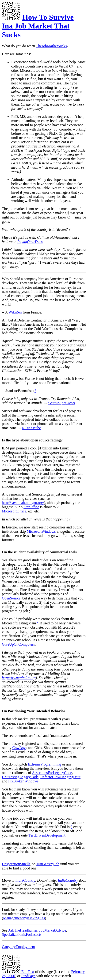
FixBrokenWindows (23, 781)
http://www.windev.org (19, 678)
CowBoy (19, 748)
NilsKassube (31, 428)
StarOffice (31, 507)
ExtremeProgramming (44, 764)
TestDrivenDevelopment (47, 835)
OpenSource (11, 598)
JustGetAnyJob (48, 864)
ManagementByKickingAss (24, 918)
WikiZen (15, 312)
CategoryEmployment (18, 947)
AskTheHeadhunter (23, 930)
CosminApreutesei (62, 403)
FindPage (28, 976)
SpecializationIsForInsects (22, 934)
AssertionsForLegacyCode (52, 773)
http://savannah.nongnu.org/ (23, 503)
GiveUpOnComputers (18, 644)
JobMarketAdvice (53, 930)
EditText (18, 972)
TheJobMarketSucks (51, 46)
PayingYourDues (30, 242)
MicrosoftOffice (14, 511)
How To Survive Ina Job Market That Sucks (38, 26)
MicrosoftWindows (41, 531)
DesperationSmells (16, 864)
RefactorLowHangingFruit (60, 777)
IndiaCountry (25, 880)
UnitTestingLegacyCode (20, 777)
